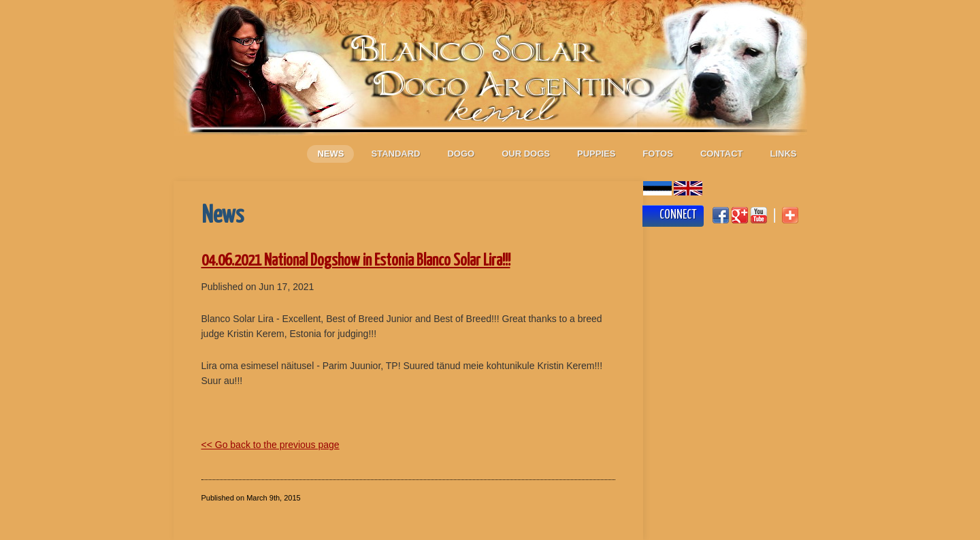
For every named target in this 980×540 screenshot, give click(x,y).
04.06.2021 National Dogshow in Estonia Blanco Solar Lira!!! (356, 261)
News (330, 154)
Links (784, 154)
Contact (722, 154)
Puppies (596, 154)
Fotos (658, 154)
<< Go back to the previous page (271, 445)
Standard (395, 154)
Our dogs (526, 154)
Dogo (461, 154)
